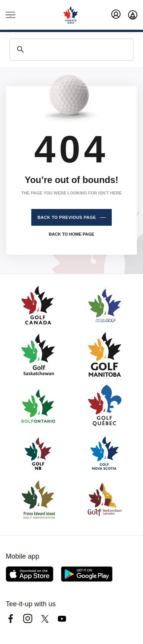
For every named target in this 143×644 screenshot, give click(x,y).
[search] (70, 50)
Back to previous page (67, 217)
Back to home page (71, 234)
